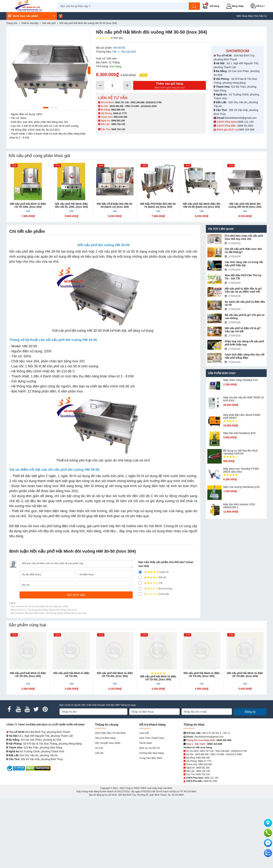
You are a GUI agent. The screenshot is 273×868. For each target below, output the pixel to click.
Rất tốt (152, 577)
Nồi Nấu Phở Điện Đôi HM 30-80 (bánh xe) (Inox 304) (115, 205)
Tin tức (99, 748)
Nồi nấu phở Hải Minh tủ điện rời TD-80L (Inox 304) (245, 675)
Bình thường (155, 589)
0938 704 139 (203, 774)
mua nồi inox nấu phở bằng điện (44, 526)
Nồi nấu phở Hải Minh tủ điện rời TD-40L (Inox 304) (115, 675)
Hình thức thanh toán (152, 738)
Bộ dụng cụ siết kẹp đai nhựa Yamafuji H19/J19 (240, 452)
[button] (259, 6)
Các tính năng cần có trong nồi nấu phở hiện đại (244, 264)
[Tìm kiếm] (195, 6)
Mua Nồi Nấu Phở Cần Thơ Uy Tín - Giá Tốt (243, 277)
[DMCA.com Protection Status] (38, 768)
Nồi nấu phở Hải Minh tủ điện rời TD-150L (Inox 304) (28, 205)
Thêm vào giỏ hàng (170, 86)
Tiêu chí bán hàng (105, 738)
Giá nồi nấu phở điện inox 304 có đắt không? (243, 251)
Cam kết (144, 733)
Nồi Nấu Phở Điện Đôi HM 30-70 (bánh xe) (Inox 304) (158, 205)
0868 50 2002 (246, 126)
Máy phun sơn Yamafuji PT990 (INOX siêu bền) (241, 470)
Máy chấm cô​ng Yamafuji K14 (240, 380)
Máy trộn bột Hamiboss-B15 (239, 433)
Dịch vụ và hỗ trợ (150, 748)
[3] (140, 583)
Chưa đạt (154, 594)
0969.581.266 (118, 121)
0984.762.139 (118, 124)
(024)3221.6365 (149, 106)
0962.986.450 (118, 110)
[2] (140, 589)
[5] (140, 572)
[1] (140, 594)
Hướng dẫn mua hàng (152, 753)
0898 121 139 (245, 122)
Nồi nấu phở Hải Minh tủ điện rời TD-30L (71, 675)
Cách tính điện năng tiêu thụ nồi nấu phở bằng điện (244, 356)
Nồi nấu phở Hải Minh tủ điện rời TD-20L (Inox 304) (28, 675)
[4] (140, 577)
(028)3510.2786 (154, 102)
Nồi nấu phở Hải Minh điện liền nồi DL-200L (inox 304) (72, 205)
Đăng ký (250, 712)
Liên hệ (99, 753)
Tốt (150, 583)
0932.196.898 (137, 102)
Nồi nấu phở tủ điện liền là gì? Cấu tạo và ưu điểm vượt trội (243, 290)
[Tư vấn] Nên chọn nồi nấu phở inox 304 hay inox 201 (244, 237)
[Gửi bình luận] (76, 595)
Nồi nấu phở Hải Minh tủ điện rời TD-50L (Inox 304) (158, 678)
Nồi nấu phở (129, 52)
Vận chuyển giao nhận (108, 743)
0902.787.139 (122, 102)
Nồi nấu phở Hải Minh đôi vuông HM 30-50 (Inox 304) (245, 205)
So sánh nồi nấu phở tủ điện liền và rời (245, 303)
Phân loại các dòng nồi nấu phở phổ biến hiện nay (244, 343)
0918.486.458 (117, 106)
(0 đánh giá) (109, 38)
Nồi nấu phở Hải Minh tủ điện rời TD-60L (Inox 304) (202, 675)
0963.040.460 (120, 117)
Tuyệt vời (154, 572)
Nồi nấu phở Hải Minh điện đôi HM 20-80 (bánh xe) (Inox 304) (201, 205)
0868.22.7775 (120, 113)
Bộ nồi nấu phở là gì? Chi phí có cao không (244, 317)
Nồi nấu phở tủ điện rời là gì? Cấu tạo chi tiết (243, 330)
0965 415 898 (246, 130)
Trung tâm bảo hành (151, 758)
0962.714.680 (132, 106)
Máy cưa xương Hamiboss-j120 (241, 487)
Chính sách (146, 743)
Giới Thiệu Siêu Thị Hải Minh (110, 733)
